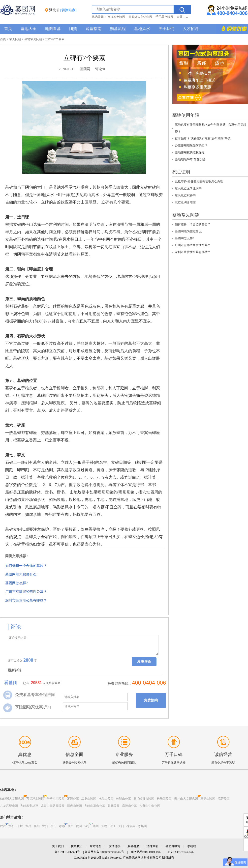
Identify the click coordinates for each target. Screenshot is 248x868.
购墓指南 (93, 29)
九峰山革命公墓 (95, 806)
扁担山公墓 (129, 806)
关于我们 (166, 29)
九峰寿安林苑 (29, 806)
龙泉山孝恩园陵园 (53, 806)
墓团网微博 (173, 846)
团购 (73, 29)
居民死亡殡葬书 (185, 195)
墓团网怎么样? (16, 583)
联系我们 (77, 846)
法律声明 (153, 846)
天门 (121, 826)
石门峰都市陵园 (144, 799)
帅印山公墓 (124, 799)
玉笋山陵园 (208, 799)
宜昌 (28, 826)
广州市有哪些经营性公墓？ (26, 592)
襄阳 (37, 826)
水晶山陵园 (106, 799)
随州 (96, 826)
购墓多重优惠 (232, 29)
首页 (8, 29)
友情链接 (115, 846)
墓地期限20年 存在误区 (190, 159)
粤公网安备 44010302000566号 (104, 852)
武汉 (3, 826)
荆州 (70, 826)
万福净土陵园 (116, 17)
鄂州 (45, 826)
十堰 (20, 826)
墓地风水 (142, 29)
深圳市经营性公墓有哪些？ (26, 600)
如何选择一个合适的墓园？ (26, 566)
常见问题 (15, 39)
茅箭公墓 (73, 799)
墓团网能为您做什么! (21, 574)
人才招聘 (191, 29)
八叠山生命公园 (150, 806)
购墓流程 (118, 29)
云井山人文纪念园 (186, 799)
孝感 (62, 826)
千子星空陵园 (164, 17)
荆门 (54, 826)
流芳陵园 (224, 799)
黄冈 (79, 826)
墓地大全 (29, 29)
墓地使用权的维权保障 (190, 152)
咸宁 (87, 826)
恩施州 (142, 826)
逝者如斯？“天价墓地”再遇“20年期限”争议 (203, 139)
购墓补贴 (133, 846)
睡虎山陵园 (74, 806)
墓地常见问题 (33, 39)
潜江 (113, 826)
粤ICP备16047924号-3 (69, 852)
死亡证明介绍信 (185, 202)
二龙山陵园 (89, 799)
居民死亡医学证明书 (188, 188)
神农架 (131, 826)
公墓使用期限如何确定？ (191, 145)
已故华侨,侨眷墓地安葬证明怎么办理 (199, 181)
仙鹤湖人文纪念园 (140, 17)
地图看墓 (53, 29)
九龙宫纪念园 (9, 806)
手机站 (192, 846)
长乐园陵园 (164, 799)
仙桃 (104, 826)
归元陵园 (114, 806)
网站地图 (95, 846)
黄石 (11, 826)
